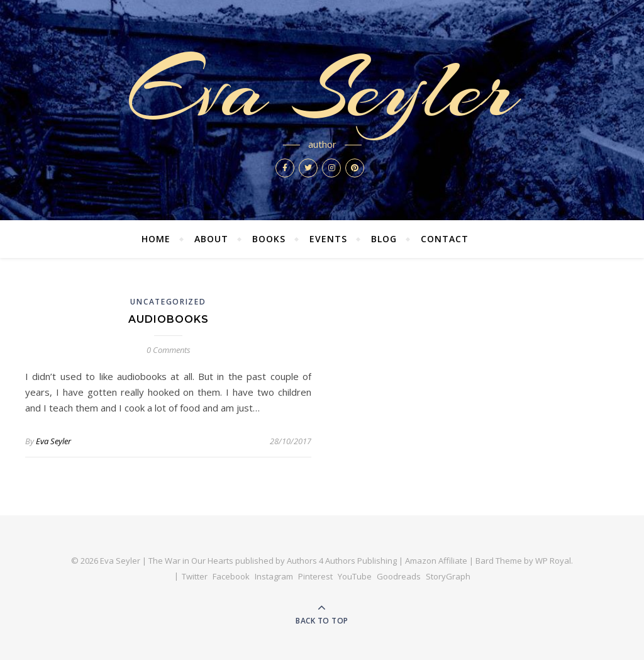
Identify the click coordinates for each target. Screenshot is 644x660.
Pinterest (315, 576)
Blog (384, 239)
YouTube (355, 576)
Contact (445, 239)
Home (156, 239)
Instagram (274, 576)
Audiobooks (169, 319)
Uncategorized (168, 302)
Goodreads (399, 576)
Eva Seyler (322, 89)
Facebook (231, 576)
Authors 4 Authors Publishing (342, 561)
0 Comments (169, 350)
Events (328, 239)
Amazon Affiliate (436, 561)
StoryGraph (448, 576)
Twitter (195, 576)
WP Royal (553, 561)
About (211, 239)
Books (269, 239)
